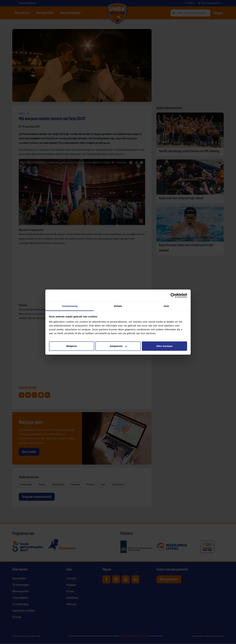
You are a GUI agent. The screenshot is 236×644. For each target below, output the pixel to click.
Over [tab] (167, 306)
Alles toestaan (164, 346)
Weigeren (72, 346)
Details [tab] (118, 306)
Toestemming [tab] (70, 306)
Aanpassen (118, 346)
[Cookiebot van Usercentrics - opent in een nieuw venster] (173, 295)
